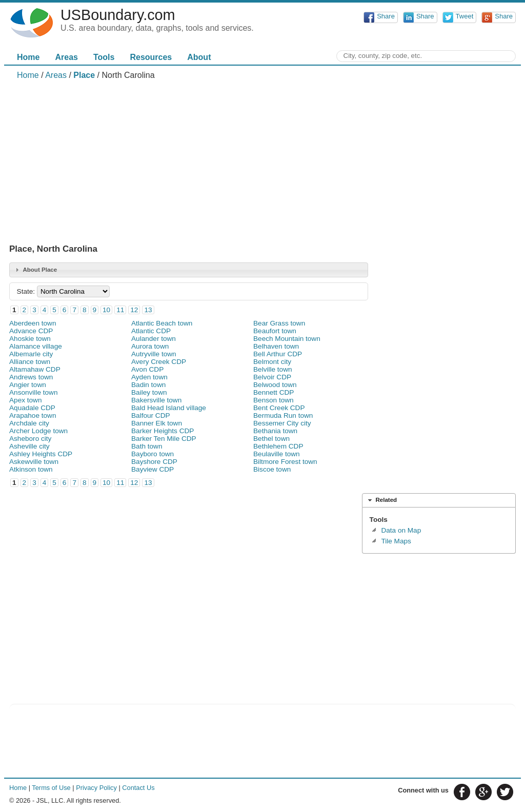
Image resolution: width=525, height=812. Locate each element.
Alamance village (36, 346)
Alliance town (30, 362)
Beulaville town (277, 454)
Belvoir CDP (272, 377)
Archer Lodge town (38, 431)
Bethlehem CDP (278, 446)
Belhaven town (276, 346)
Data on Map (401, 530)
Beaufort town (275, 331)
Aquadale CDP (32, 408)
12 (134, 310)
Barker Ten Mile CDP (164, 439)
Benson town (274, 400)
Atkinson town (31, 469)
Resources (151, 57)
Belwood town (275, 385)
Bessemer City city (282, 423)
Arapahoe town (33, 415)
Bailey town (149, 392)
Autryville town (154, 354)
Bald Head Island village (169, 408)
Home (28, 57)
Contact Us (138, 788)
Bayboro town (153, 454)
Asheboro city (30, 439)
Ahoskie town (30, 339)
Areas (66, 57)
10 (106, 310)
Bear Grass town (279, 323)
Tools (104, 57)
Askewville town (34, 462)
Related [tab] (381, 500)
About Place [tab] (35, 270)
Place (84, 75)
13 (148, 310)
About (199, 57)
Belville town (273, 369)
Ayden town (149, 377)
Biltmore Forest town (285, 462)
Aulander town (154, 339)
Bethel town (271, 439)
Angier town (28, 385)
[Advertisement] (262, 162)
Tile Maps (396, 541)
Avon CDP (147, 369)
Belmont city (272, 362)
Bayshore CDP (154, 462)
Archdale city (29, 423)
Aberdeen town (33, 323)
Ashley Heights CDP (41, 454)
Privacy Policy (96, 788)
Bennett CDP (274, 392)
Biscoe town (272, 469)
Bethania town (275, 431)
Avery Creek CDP (159, 362)
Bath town (147, 446)
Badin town (148, 385)
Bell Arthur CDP (278, 354)
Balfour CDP (151, 415)
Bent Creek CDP (279, 408)
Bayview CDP (153, 469)
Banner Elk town (157, 423)
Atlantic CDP (151, 331)
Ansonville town (33, 392)
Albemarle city (31, 354)
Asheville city (29, 446)
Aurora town (150, 346)
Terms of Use (51, 788)
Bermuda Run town (283, 415)
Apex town (25, 400)
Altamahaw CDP (35, 369)
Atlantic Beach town (162, 323)
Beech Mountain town (287, 339)
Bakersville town (156, 400)
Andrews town (31, 377)
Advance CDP (31, 331)
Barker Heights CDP (163, 431)
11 (120, 310)
